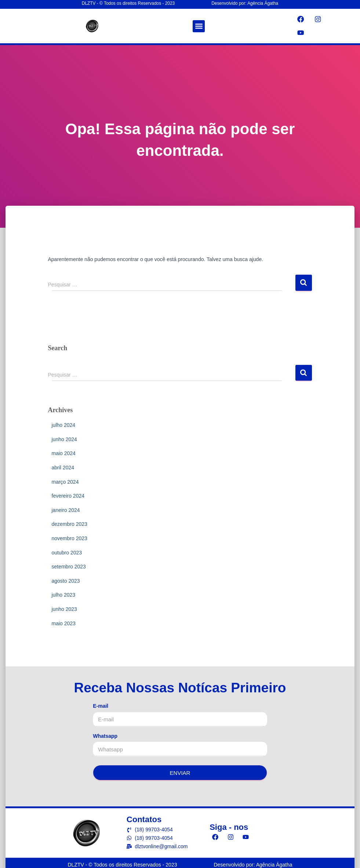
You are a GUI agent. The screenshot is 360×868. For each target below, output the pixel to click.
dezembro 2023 (70, 522)
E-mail (101, 704)
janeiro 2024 (66, 508)
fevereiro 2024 (68, 494)
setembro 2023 (69, 564)
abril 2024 (63, 465)
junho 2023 (64, 607)
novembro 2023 (70, 536)
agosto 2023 (66, 578)
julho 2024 (64, 423)
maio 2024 (64, 451)
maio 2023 (64, 621)
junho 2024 (64, 437)
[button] (199, 25)
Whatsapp (105, 733)
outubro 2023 (67, 550)
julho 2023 (64, 593)
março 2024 (65, 479)
